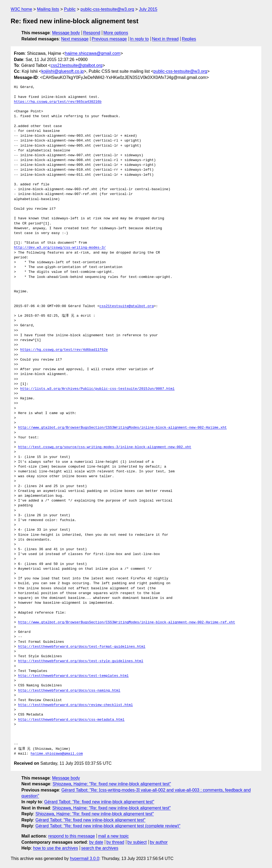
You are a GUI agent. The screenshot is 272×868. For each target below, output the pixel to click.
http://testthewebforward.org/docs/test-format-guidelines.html (82, 647)
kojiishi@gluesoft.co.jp (63, 71)
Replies (189, 39)
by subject (137, 842)
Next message (75, 39)
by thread (115, 842)
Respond (92, 33)
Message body (66, 33)
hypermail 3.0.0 (84, 859)
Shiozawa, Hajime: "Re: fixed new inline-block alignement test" (112, 784)
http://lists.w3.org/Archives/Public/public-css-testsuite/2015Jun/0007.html (97, 389)
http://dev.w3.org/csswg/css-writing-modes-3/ (60, 248)
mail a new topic (114, 836)
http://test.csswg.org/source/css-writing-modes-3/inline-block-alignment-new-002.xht (105, 447)
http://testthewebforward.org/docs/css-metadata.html (71, 720)
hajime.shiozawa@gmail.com (93, 53)
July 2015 (148, 9)
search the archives (100, 848)
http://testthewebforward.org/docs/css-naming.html (69, 691)
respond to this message (71, 836)
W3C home (21, 9)
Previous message (109, 39)
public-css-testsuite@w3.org (107, 9)
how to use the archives (56, 848)
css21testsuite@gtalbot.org (77, 65)
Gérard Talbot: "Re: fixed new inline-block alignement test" (99, 802)
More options (116, 33)
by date (96, 842)
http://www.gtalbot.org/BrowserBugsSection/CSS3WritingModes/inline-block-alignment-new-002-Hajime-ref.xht (127, 622)
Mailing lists (48, 9)
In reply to (139, 39)
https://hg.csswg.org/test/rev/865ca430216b (58, 102)
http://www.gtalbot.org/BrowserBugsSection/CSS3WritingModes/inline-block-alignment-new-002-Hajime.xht (122, 428)
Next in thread (165, 39)
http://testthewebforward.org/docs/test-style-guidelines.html (81, 661)
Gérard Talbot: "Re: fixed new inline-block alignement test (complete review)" (108, 826)
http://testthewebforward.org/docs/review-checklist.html (76, 705)
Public (70, 9)
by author (159, 842)
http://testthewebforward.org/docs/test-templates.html (73, 676)
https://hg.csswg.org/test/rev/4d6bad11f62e (64, 350)
